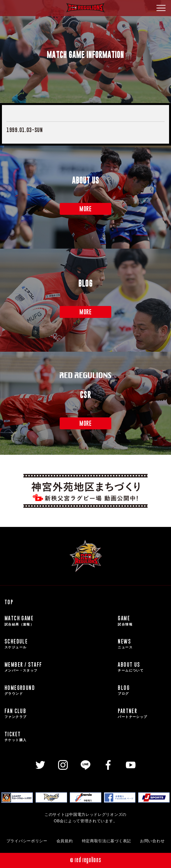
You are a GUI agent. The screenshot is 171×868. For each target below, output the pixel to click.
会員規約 (65, 841)
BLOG (142, 690)
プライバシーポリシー (27, 841)
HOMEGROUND (60, 690)
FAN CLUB (60, 713)
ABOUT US (142, 667)
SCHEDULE (60, 644)
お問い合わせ (152, 841)
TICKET (60, 737)
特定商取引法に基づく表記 (106, 841)
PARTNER (142, 713)
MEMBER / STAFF (60, 667)
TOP (9, 602)
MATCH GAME (60, 621)
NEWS (142, 644)
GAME (142, 621)
